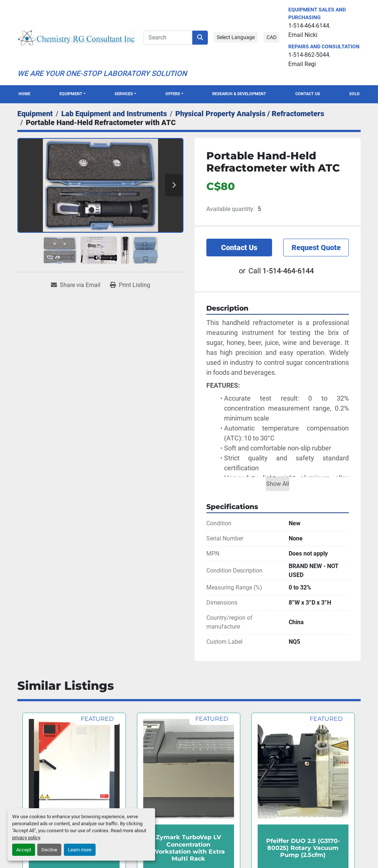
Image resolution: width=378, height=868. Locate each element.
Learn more (80, 850)
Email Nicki (303, 35)
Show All (278, 484)
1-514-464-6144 (309, 26)
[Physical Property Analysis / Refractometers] (250, 114)
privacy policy (26, 838)
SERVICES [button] (124, 94)
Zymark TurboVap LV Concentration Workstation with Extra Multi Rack (188, 848)
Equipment (71, 94)
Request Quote (316, 248)
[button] (73, 94)
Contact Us (308, 94)
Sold (354, 94)
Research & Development (239, 94)
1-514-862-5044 (309, 55)
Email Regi (302, 64)
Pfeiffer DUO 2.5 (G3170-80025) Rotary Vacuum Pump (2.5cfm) (303, 848)
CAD (272, 37)
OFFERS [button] (173, 94)
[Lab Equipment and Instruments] (114, 114)
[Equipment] (35, 114)
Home (24, 94)
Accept (24, 850)
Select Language (236, 37)
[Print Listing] (130, 285)
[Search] (168, 38)
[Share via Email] (76, 285)
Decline (49, 850)
